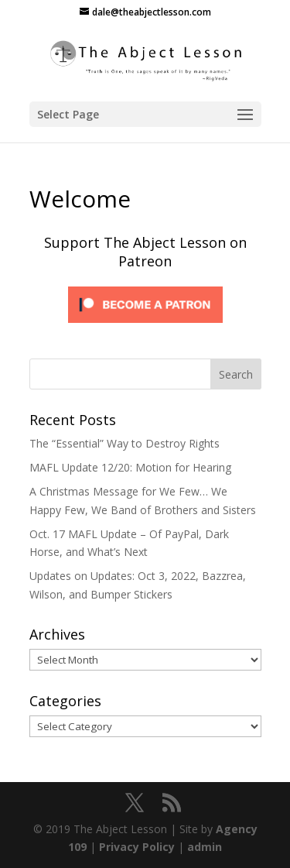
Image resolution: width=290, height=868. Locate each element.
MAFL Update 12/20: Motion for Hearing (130, 467)
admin (205, 847)
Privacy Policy (137, 847)
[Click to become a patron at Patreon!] (145, 326)
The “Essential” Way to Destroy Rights (125, 443)
